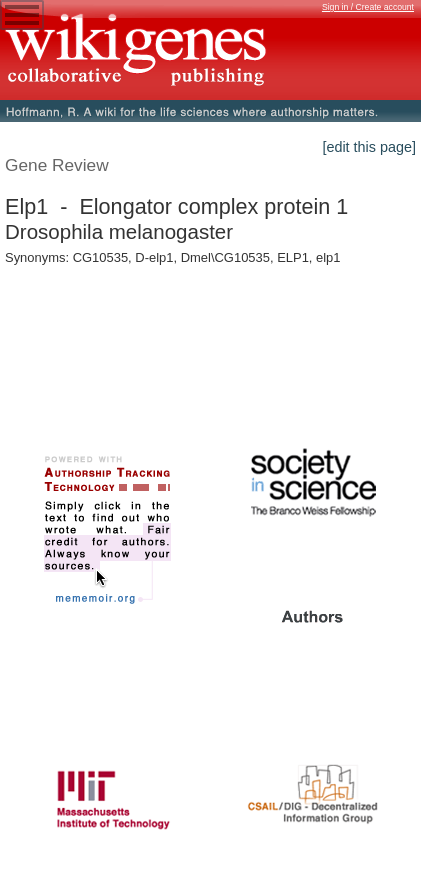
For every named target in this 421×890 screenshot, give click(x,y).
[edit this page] (369, 147)
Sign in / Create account (368, 7)
